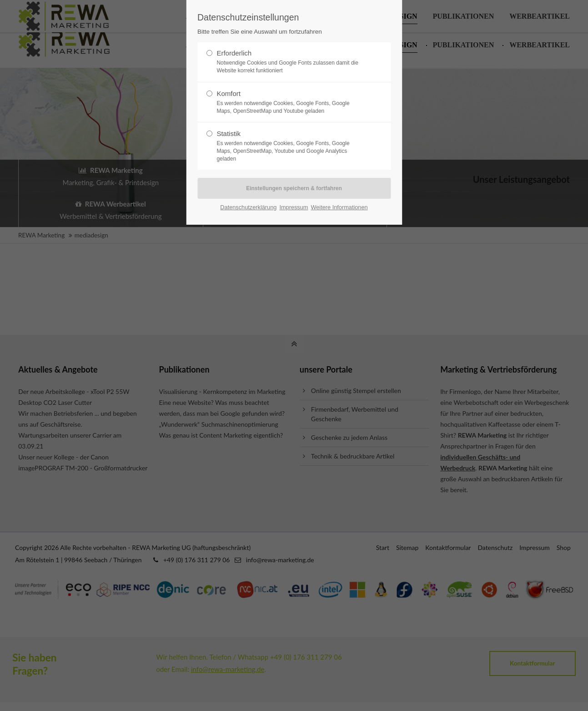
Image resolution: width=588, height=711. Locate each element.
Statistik (290, 146)
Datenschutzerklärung (248, 207)
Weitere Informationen (339, 207)
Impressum (294, 207)
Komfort (290, 102)
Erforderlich (290, 62)
